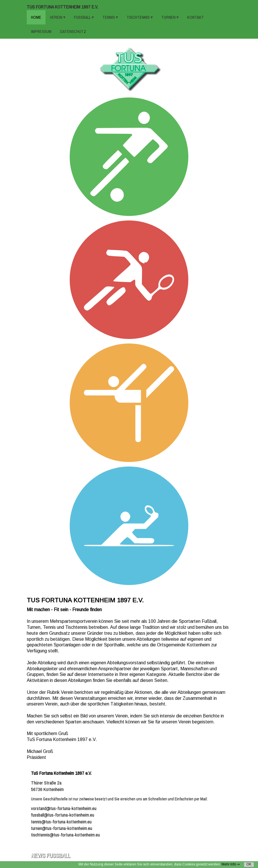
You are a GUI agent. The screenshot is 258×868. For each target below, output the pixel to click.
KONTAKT (196, 17)
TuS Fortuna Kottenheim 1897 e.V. (62, 7)
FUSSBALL (83, 17)
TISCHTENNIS (139, 17)
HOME (36, 17)
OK (249, 864)
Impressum (41, 32)
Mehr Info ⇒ (231, 864)
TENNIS (109, 17)
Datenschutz (73, 32)
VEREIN (56, 17)
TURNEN (169, 17)
